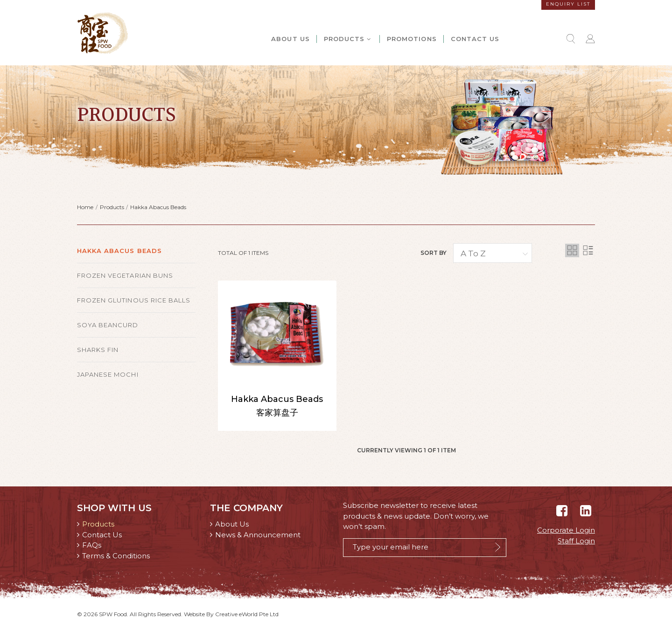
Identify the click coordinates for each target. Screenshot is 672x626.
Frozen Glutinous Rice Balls (134, 300)
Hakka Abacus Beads (158, 207)
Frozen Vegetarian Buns (125, 275)
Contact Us (475, 39)
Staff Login (576, 541)
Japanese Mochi (108, 374)
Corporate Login (566, 530)
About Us (290, 39)
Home (85, 207)
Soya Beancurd (108, 325)
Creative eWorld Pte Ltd (247, 614)
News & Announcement (258, 535)
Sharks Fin (98, 350)
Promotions (412, 39)
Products (348, 39)
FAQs (92, 545)
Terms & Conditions (116, 556)
